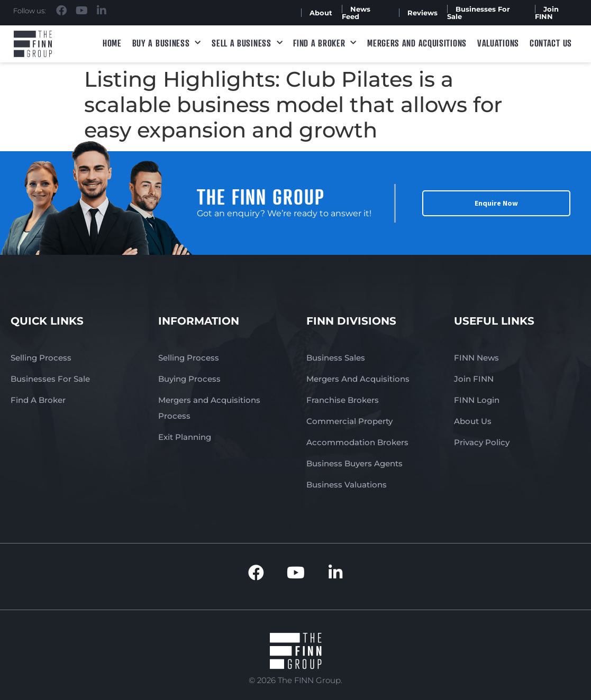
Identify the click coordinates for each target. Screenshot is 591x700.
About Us (473, 421)
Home (112, 43)
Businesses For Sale (479, 13)
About (321, 13)
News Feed (356, 13)
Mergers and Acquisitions (417, 43)
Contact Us (551, 43)
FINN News (476, 358)
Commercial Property (349, 421)
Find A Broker (325, 43)
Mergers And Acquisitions (358, 379)
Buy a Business (167, 43)
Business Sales (336, 358)
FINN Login (477, 400)
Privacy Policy (482, 442)
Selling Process (41, 358)
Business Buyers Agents (354, 463)
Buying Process (189, 379)
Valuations (498, 43)
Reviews (422, 13)
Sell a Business (247, 43)
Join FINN (547, 13)
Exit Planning (185, 437)
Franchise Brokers (343, 400)
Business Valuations (347, 485)
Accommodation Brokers (357, 442)
